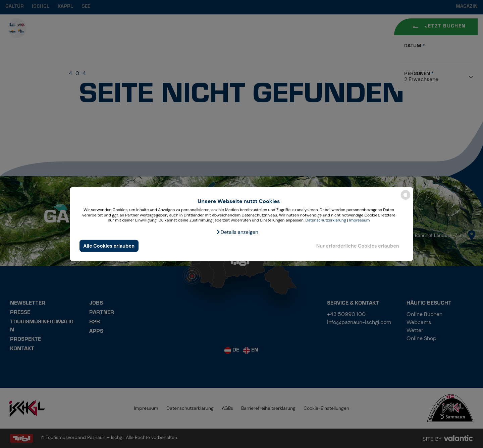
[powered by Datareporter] (406, 199)
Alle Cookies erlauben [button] (109, 246)
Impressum (360, 220)
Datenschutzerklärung (326, 220)
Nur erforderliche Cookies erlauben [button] (358, 246)
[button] (237, 232)
